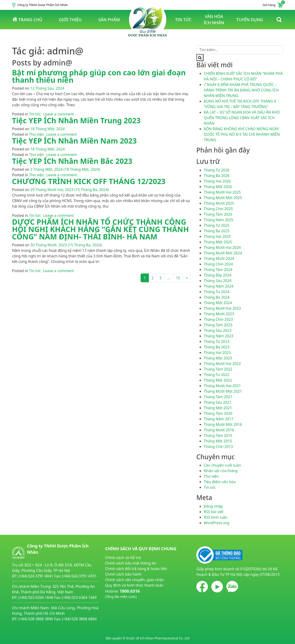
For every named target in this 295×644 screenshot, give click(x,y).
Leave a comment (58, 114)
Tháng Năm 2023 (219, 336)
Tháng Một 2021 (218, 408)
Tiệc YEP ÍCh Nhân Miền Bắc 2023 (72, 161)
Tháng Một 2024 (218, 303)
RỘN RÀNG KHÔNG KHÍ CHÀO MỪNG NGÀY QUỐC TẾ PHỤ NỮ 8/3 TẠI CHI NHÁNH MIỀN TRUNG (242, 134)
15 (178, 278)
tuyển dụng (250, 20)
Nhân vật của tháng (221, 471)
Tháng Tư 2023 (217, 341)
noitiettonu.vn (117, 607)
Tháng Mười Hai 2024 (222, 247)
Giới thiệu (70, 20)
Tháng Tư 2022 (217, 375)
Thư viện (37, 134)
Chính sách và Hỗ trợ (123, 558)
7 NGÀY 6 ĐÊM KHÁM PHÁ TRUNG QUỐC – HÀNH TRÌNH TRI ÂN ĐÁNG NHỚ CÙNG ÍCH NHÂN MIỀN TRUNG (241, 90)
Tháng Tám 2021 (218, 397)
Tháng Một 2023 (218, 358)
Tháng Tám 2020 (218, 413)
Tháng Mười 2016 (219, 430)
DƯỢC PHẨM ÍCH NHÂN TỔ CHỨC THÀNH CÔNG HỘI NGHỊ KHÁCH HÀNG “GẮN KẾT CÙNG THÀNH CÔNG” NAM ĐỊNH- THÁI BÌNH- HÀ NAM (100, 229)
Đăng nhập (213, 506)
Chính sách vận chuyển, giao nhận (135, 580)
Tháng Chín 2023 (218, 319)
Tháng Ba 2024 (217, 297)
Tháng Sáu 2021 (218, 402)
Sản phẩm (109, 20)
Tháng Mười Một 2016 (223, 424)
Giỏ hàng (273, 5)
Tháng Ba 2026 (217, 176)
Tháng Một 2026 (218, 187)
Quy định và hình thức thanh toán (134, 585)
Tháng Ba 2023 (217, 347)
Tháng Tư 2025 (217, 225)
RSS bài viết (214, 512)
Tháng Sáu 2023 (218, 330)
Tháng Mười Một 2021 (223, 391)
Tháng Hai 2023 (217, 353)
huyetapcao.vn (118, 602)
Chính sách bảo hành (123, 574)
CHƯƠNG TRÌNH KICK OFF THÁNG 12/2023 (89, 181)
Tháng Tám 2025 (218, 214)
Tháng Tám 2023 (218, 325)
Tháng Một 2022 (218, 380)
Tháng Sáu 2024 (218, 281)
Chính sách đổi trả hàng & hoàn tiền (136, 569)
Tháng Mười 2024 (219, 259)
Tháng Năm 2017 (219, 419)
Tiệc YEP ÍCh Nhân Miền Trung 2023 (76, 120)
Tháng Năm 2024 (219, 286)
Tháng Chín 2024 (218, 264)
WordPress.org (217, 523)
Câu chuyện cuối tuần (222, 465)
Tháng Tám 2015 (218, 435)
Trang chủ (27, 19)
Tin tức (35, 114)
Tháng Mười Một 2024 (223, 253)
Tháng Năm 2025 (219, 220)
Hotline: (122, 594)
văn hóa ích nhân (214, 19)
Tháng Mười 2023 (219, 314)
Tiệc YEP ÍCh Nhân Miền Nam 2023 (74, 141)
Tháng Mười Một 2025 (223, 198)
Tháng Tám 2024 (218, 270)
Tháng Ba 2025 (217, 231)
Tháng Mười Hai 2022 (222, 364)
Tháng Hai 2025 (217, 236)
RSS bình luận (215, 517)
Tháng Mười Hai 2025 (222, 192)
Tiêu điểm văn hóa (220, 482)
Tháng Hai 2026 (217, 181)
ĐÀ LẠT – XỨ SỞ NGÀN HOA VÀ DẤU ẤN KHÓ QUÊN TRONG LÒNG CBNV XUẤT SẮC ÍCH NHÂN (242, 118)
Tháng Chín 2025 (218, 209)
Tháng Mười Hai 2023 (222, 308)
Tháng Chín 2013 (218, 447)
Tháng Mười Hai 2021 (222, 386)
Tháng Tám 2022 (218, 369)
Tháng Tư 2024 (217, 292)
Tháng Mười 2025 (219, 203)
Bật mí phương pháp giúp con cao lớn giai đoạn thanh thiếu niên (99, 76)
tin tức (183, 20)
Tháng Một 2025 (218, 242)
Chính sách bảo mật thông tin (131, 563)
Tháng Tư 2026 (217, 170)
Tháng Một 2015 (218, 441)
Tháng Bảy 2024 (218, 275)
